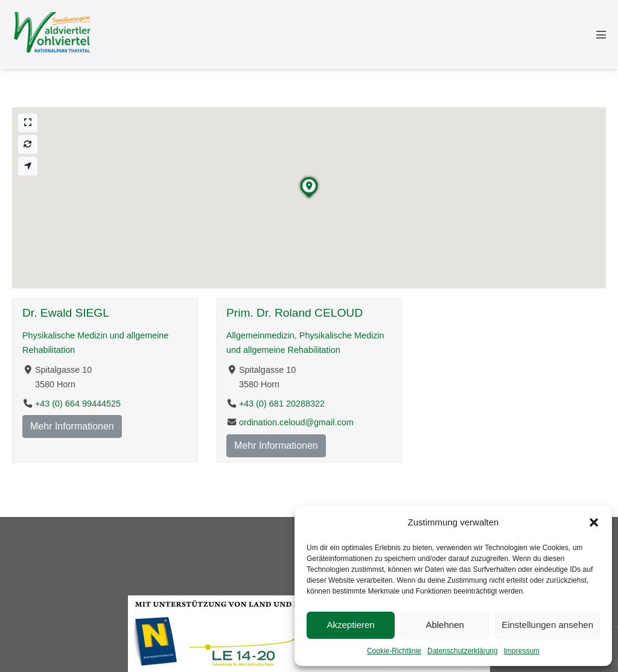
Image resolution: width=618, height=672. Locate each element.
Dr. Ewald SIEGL (66, 313)
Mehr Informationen (72, 426)
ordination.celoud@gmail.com (296, 422)
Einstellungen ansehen (547, 625)
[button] (594, 522)
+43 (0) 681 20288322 (282, 403)
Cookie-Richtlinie (394, 651)
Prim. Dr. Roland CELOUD (295, 313)
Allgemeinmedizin (260, 335)
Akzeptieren (350, 625)
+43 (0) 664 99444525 (78, 403)
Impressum (522, 651)
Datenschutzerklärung (463, 651)
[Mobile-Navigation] (601, 34)
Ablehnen (444, 625)
